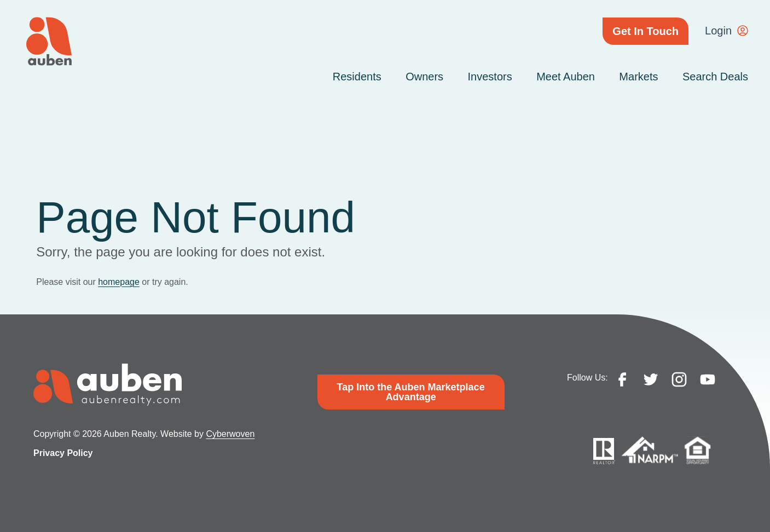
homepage (119, 282)
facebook (622, 379)
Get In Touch (645, 31)
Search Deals (715, 77)
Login (718, 31)
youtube (708, 379)
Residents (357, 77)
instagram (679, 379)
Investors (490, 77)
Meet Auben (566, 77)
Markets (638, 77)
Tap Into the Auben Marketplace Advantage (411, 392)
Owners (424, 77)
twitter (651, 379)
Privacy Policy (63, 453)
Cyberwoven (230, 434)
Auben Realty (49, 41)
